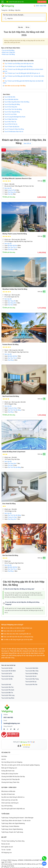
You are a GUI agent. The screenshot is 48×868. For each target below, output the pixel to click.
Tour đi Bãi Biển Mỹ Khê (11, 99)
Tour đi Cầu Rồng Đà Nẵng (11, 104)
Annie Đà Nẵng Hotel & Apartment (14, 452)
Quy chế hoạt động (7, 806)
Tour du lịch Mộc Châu (32, 671)
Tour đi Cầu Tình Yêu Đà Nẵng (12, 109)
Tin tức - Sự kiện (6, 850)
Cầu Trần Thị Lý (12, 247)
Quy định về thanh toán (8, 794)
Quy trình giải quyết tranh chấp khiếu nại (13, 809)
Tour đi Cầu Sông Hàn (10, 107)
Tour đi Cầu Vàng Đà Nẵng (11, 112)
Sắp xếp (20, 27)
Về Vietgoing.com (7, 853)
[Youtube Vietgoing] (15, 729)
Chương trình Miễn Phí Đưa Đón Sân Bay (13, 777)
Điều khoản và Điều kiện (8, 791)
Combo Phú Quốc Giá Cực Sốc (16, 2)
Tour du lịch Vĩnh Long (8, 695)
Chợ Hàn (10, 194)
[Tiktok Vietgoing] (18, 729)
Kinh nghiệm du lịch (7, 847)
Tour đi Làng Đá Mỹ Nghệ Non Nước (14, 117)
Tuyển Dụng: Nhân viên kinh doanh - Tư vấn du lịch (16, 821)
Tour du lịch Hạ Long (7, 676)
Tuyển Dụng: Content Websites (10, 826)
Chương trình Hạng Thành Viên (10, 782)
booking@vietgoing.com (12, 723)
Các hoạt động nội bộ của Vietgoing (12, 762)
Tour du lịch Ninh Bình (32, 668)
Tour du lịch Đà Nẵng (8, 50)
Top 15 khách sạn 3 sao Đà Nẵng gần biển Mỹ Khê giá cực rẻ (22, 73)
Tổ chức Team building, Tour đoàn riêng (13, 841)
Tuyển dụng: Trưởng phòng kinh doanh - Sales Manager (17, 818)
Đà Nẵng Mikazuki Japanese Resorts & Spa (17, 178)
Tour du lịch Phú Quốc (8, 690)
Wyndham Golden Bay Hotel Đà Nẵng (15, 289)
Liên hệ (4, 759)
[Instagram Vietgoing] (8, 729)
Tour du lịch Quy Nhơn (8, 698)
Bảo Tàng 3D (11, 301)
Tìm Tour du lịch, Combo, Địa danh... (14, 15)
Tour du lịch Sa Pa (7, 674)
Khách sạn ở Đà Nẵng (8, 54)
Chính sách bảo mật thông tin (10, 803)
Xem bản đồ (7, 188)
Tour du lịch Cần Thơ (7, 687)
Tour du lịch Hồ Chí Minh (9, 671)
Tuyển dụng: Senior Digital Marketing (12, 829)
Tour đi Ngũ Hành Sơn (10, 119)
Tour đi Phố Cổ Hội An (10, 124)
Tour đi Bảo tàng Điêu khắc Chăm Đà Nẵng (16, 102)
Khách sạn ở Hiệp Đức (9, 52)
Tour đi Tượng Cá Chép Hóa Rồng (13, 129)
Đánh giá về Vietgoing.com (9, 768)
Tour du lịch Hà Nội (7, 668)
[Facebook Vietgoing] (4, 729)
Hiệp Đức (18, 10)
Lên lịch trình (42, 2)
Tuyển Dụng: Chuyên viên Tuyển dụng (12, 832)
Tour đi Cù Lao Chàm (10, 114)
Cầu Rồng (11, 249)
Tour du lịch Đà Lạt (31, 682)
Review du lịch (6, 844)
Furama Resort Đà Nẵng (10, 344)
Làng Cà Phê (11, 190)
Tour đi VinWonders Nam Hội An (13, 132)
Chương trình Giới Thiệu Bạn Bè (10, 779)
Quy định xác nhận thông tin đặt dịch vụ (13, 797)
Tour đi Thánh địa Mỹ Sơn (11, 127)
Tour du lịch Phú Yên (31, 685)
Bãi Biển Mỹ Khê (12, 246)
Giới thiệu (4, 756)
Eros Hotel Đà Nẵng (9, 504)
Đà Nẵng (11, 10)
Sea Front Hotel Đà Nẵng (11, 396)
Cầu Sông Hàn (12, 192)
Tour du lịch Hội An (31, 676)
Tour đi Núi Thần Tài (9, 122)
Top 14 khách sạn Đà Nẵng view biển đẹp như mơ (19, 64)
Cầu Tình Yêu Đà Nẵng (14, 410)
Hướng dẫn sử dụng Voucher (10, 774)
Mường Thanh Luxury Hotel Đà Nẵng (15, 234)
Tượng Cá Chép (12, 408)
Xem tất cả (27, 143)
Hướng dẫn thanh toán (8, 771)
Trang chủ (4, 10)
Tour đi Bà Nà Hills (9, 97)
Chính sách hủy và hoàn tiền (10, 800)
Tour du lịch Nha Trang (32, 679)
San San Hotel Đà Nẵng (10, 555)
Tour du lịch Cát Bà (7, 679)
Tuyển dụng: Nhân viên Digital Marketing (13, 823)
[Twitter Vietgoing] (11, 729)
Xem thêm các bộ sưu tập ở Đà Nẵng (15, 86)
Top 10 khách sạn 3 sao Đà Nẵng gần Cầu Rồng (19, 66)
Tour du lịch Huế (6, 685)
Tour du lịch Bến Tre (7, 693)
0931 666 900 (40, 6)
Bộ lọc (28, 27)
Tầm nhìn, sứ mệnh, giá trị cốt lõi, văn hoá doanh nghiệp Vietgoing (20, 765)
